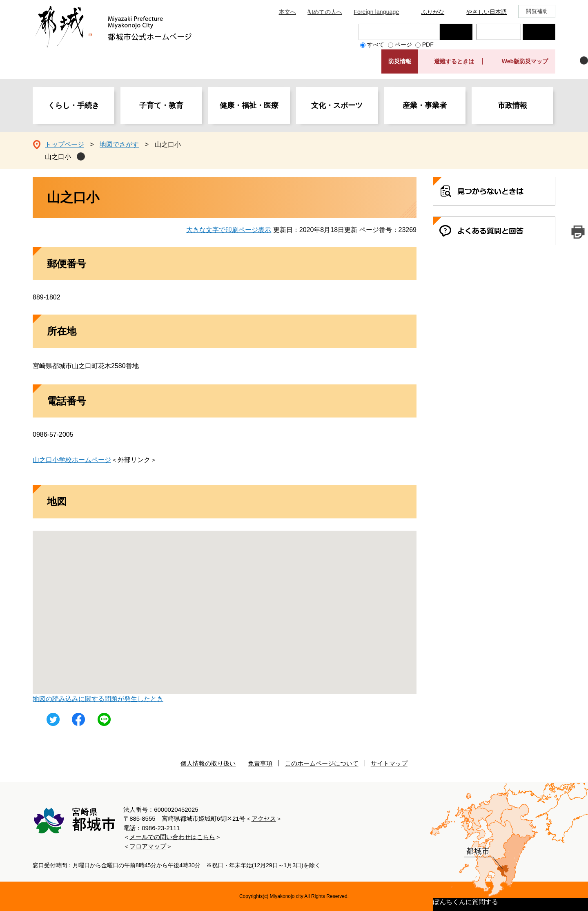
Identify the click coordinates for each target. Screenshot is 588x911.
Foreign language (376, 12)
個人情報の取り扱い (208, 763)
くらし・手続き (73, 105)
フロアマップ (148, 846)
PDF (428, 45)
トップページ (65, 144)
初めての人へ (325, 12)
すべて (376, 45)
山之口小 (58, 157)
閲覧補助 (537, 11)
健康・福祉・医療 (249, 105)
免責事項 (260, 763)
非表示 (584, 60)
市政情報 (512, 105)
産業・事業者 (425, 105)
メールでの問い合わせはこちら (172, 837)
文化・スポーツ (337, 105)
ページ (403, 45)
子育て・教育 (161, 105)
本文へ (287, 12)
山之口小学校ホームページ (72, 460)
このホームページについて (322, 763)
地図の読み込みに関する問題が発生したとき (98, 699)
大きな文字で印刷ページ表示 (229, 230)
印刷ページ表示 (578, 232)
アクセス (264, 818)
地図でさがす (119, 144)
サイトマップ (389, 763)
